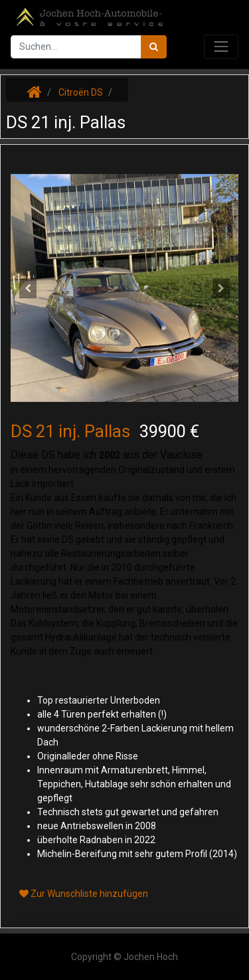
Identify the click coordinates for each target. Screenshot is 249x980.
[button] (28, 288)
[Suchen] (154, 47)
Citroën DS (81, 92)
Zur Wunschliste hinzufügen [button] (84, 894)
